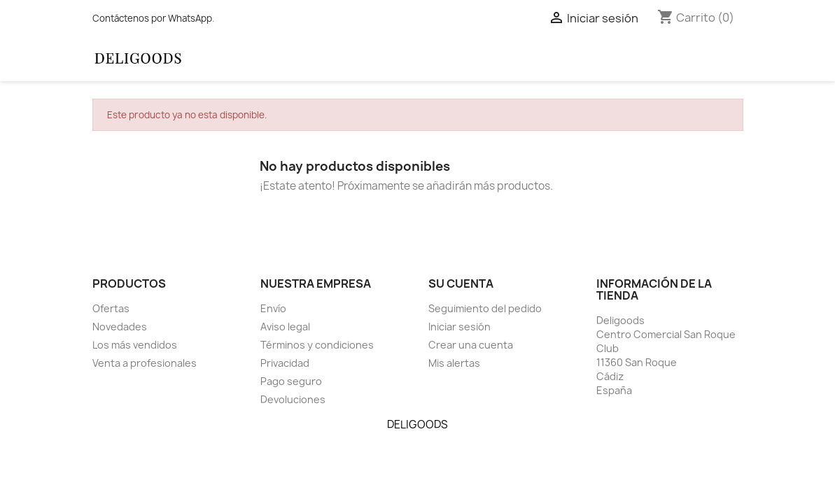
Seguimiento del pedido (485, 308)
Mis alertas (454, 363)
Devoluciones (293, 399)
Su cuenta (461, 283)
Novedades (120, 327)
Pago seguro (291, 381)
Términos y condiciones (317, 345)
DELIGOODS (417, 425)
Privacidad (285, 363)
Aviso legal (285, 327)
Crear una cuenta (471, 345)
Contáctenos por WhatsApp (152, 18)
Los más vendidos (135, 345)
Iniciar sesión (459, 327)
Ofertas (111, 308)
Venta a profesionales (145, 363)
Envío (273, 308)
